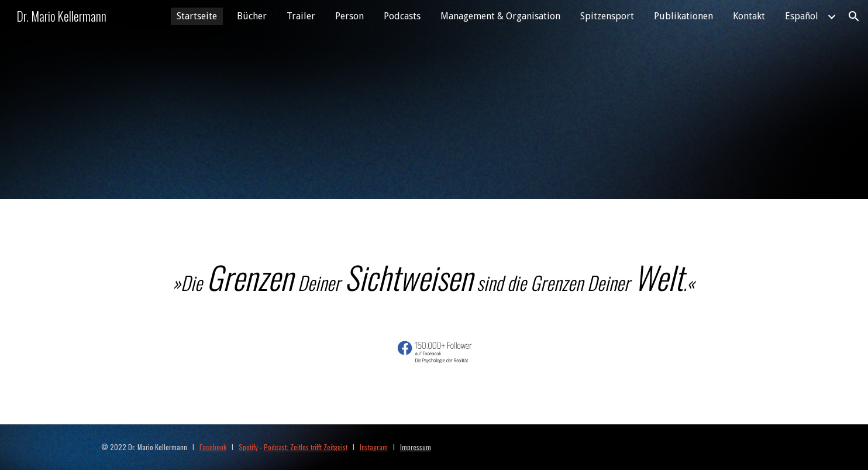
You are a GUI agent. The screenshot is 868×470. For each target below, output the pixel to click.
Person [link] (349, 16)
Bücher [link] (252, 16)
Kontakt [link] (749, 16)
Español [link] (802, 16)
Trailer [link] (301, 16)
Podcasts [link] (402, 16)
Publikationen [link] (683, 16)
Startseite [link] (197, 16)
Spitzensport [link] (607, 16)
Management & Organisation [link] (500, 16)
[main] (434, 277)
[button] (854, 16)
